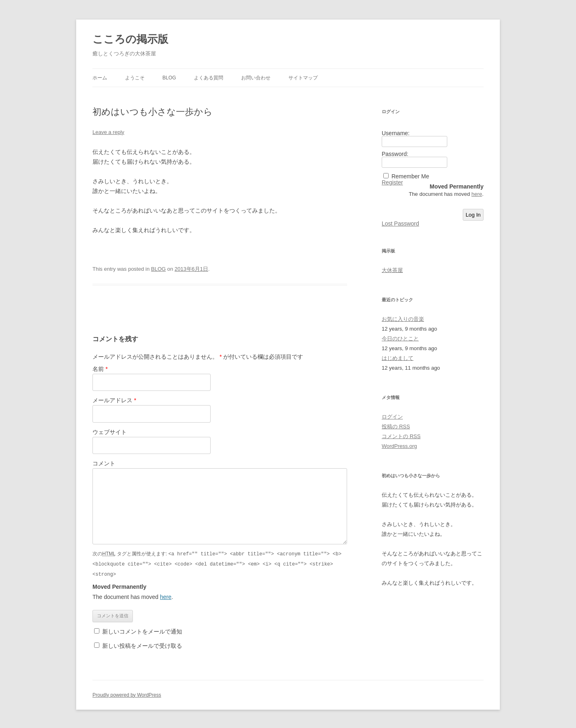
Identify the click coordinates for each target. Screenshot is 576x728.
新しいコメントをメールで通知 (142, 630)
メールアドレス (114, 400)
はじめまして (398, 358)
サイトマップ (303, 78)
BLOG (169, 78)
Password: (395, 154)
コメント (104, 463)
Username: (396, 133)
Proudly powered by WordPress (127, 694)
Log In (473, 215)
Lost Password (400, 224)
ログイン (392, 417)
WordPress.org (399, 446)
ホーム (100, 78)
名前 (100, 369)
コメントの (401, 436)
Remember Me (410, 176)
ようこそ (135, 78)
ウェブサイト (110, 432)
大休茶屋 (392, 270)
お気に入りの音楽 (403, 319)
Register (392, 182)
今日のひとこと (400, 339)
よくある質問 (209, 78)
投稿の (396, 426)
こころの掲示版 (130, 39)
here (166, 596)
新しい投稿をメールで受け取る (142, 645)
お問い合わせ (256, 78)
